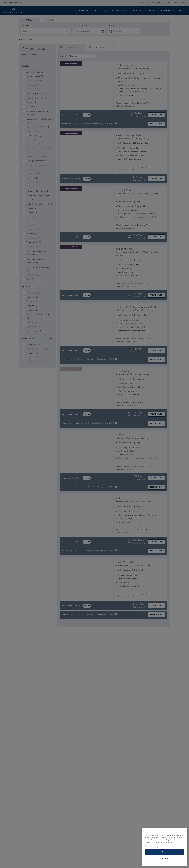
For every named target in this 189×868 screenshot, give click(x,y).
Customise (165, 859)
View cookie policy (151, 847)
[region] (164, 847)
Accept (164, 852)
